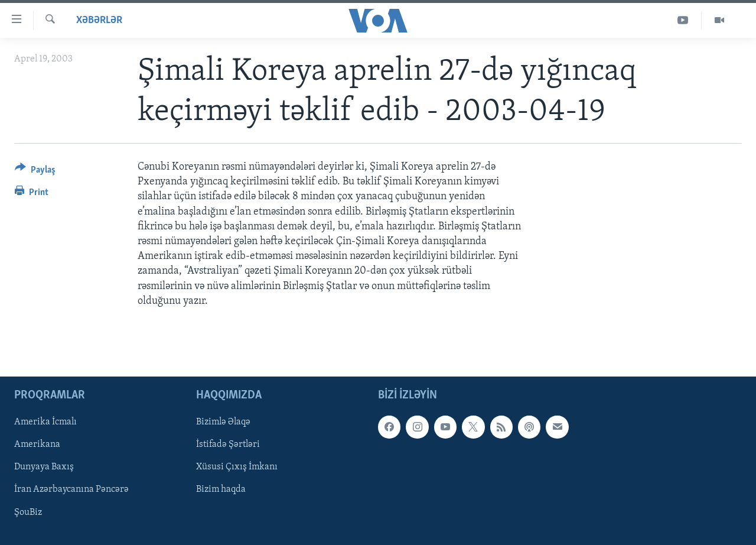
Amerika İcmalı (45, 422)
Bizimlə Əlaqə (223, 422)
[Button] (35, 172)
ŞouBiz (28, 512)
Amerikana (37, 445)
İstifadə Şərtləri (228, 445)
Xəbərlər (99, 20)
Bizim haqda (221, 489)
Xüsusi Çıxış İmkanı (237, 467)
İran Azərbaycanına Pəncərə (71, 489)
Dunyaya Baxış (44, 467)
